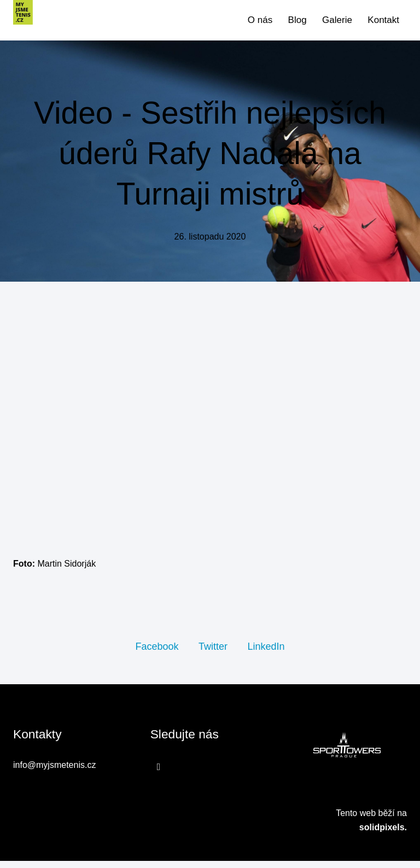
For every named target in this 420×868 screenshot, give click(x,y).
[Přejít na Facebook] (159, 774)
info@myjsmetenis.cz (54, 773)
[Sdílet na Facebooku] (157, 653)
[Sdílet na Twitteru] (213, 653)
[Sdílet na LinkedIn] (266, 653)
